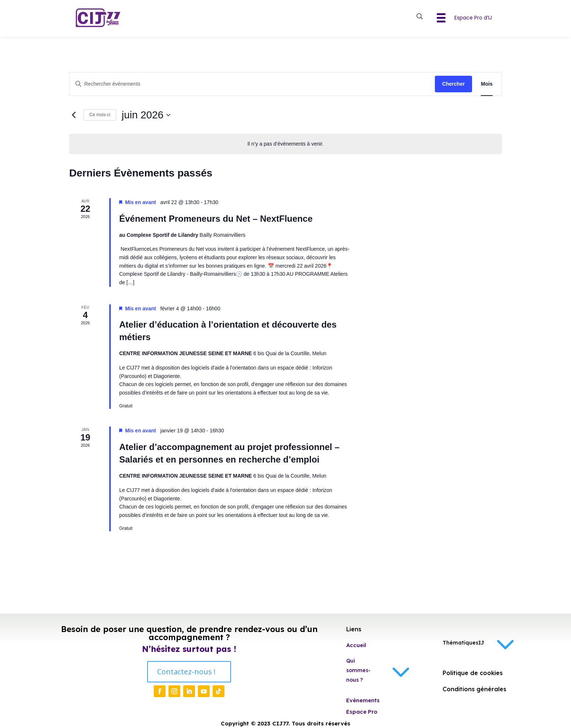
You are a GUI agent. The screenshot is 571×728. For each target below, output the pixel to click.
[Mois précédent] (74, 115)
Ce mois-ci (100, 115)
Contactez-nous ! (186, 672)
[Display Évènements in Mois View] (487, 84)
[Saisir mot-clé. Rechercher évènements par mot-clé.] (252, 84)
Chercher (453, 84)
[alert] (285, 144)
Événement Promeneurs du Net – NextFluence (216, 219)
